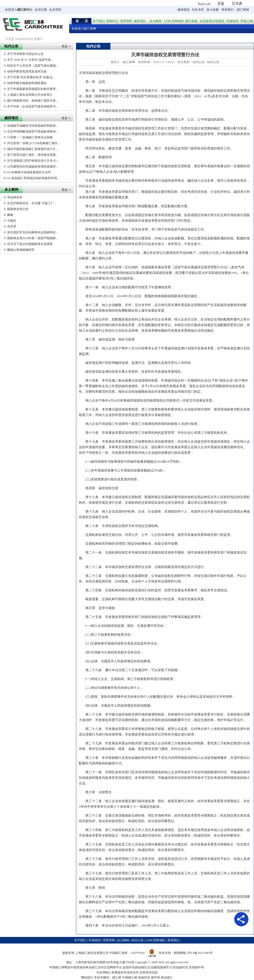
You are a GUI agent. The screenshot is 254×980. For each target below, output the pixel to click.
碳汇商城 (243, 10)
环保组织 (232, 21)
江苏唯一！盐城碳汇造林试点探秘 (30, 137)
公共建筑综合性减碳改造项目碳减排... (33, 166)
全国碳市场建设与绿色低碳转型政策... (33, 126)
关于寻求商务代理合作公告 (25, 54)
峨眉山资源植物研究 (21, 250)
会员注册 (41, 10)
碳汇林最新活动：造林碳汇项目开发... (33, 101)
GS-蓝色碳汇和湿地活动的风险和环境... (33, 178)
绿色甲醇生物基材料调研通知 (27, 83)
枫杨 (10, 215)
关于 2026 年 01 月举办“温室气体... (30, 60)
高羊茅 (12, 227)
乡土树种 (155, 21)
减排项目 (140, 21)
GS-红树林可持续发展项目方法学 (29, 172)
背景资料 (126, 21)
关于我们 (99, 21)
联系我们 (228, 10)
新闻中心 (112, 21)
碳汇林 (22, 10)
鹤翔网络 (180, 953)
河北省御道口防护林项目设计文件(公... (33, 161)
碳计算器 (191, 21)
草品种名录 (15, 197)
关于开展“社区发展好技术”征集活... (31, 77)
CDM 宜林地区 (174, 21)
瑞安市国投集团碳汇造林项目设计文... (33, 149)
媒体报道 (184, 10)
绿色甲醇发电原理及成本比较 (27, 71)
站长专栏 (198, 10)
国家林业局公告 (18, 209)
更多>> (66, 46)
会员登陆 (55, 10)
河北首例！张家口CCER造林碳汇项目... (33, 143)
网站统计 (87, 977)
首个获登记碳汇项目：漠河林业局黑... (33, 155)
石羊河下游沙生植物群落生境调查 (30, 244)
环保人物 (247, 21)
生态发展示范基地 (212, 21)
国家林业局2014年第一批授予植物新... (33, 238)
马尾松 (12, 221)
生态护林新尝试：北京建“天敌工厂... (32, 203)
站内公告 (199, 62)
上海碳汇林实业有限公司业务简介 (30, 95)
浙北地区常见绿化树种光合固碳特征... (33, 232)
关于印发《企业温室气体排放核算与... (33, 106)
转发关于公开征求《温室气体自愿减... (33, 66)
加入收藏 (212, 10)
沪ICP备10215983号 (200, 953)
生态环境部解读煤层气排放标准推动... (33, 131)
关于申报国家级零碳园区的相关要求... (33, 89)
